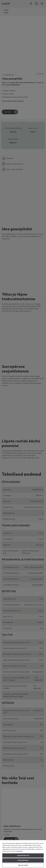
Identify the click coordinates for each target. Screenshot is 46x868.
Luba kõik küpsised (23, 855)
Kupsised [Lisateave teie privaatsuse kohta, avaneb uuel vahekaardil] (19, 851)
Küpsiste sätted (23, 865)
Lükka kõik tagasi (23, 860)
